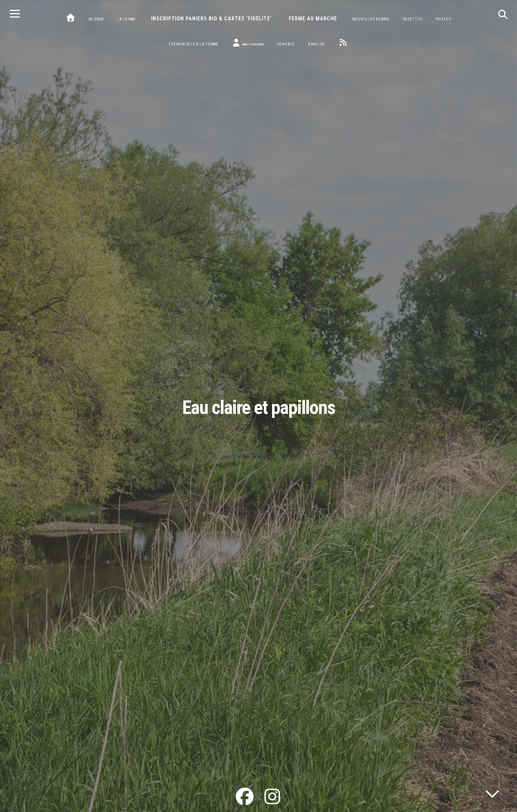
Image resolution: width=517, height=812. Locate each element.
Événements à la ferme (194, 44)
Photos (443, 19)
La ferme (127, 19)
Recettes (412, 19)
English (317, 44)
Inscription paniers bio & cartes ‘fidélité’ (211, 19)
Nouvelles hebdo (371, 19)
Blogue (96, 19)
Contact (286, 44)
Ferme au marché (313, 19)
